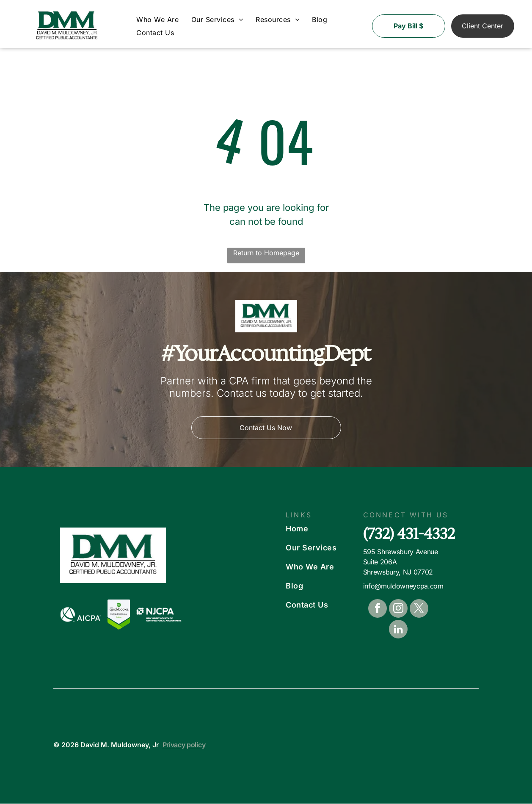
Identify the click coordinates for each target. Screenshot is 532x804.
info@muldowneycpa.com (403, 586)
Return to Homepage (266, 253)
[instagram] (398, 610)
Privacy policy (184, 745)
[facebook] (378, 610)
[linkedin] (398, 631)
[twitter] (419, 610)
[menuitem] (157, 20)
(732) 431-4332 (409, 534)
